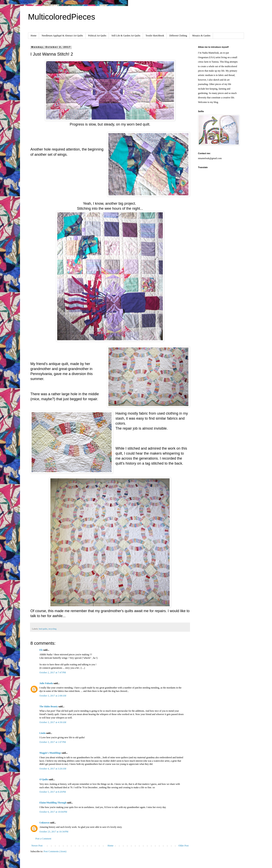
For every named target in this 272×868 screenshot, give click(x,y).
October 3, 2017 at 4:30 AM (53, 722)
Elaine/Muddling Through (53, 803)
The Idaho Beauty (49, 706)
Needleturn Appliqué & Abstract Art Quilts (62, 36)
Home (33, 36)
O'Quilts (44, 779)
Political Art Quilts (97, 36)
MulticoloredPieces (62, 17)
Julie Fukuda (46, 683)
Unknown (44, 823)
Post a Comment (43, 839)
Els (41, 650)
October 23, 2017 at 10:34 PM (54, 832)
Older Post (183, 846)
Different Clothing (178, 36)
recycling (52, 629)
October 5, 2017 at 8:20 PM (53, 792)
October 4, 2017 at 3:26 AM (53, 769)
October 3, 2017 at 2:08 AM (53, 696)
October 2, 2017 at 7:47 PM (53, 672)
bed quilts (43, 629)
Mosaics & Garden (201, 36)
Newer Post (37, 846)
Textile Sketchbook (155, 36)
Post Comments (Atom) (55, 851)
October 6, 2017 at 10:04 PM (53, 812)
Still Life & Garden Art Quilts (126, 36)
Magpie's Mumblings (50, 753)
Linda (42, 733)
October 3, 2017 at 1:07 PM (53, 742)
